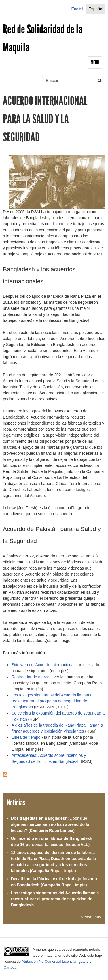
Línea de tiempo (26, 737)
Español (96, 9)
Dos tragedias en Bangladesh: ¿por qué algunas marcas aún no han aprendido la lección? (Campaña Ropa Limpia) (50, 824)
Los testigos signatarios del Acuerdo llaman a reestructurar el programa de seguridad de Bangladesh (52, 701)
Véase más (91, 917)
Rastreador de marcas (32, 677)
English (78, 9)
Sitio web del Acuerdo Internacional (44, 665)
